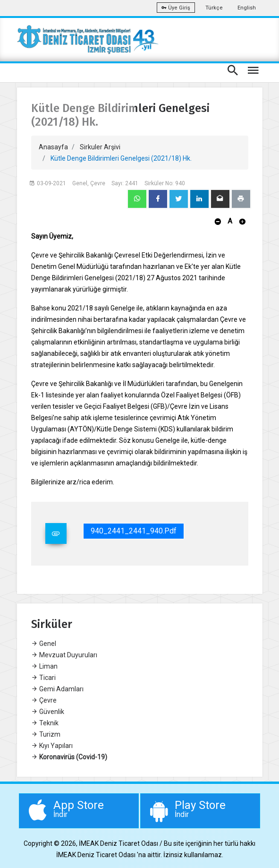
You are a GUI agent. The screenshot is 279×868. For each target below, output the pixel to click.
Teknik (45, 723)
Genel (44, 644)
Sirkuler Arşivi (100, 147)
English (247, 8)
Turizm (46, 734)
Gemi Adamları (57, 689)
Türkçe (214, 8)
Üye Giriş (176, 8)
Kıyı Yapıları (52, 746)
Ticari (43, 678)
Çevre (44, 700)
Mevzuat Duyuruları (64, 655)
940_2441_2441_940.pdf (134, 531)
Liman (44, 666)
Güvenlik (48, 712)
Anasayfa (53, 147)
